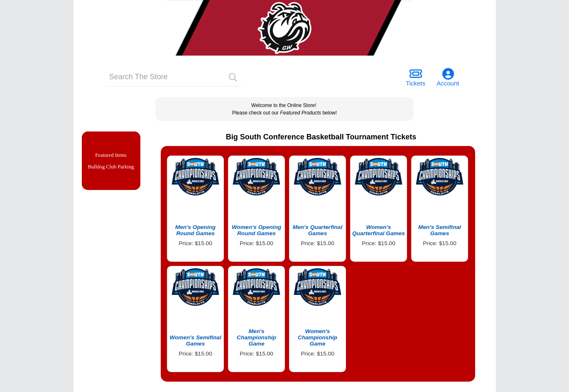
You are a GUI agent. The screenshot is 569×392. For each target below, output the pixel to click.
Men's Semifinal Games (440, 230)
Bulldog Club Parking (111, 168)
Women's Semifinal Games (195, 341)
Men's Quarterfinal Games (318, 230)
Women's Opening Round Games (256, 230)
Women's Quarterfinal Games (379, 230)
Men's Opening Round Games (195, 230)
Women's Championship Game (318, 337)
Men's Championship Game (256, 337)
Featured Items (111, 156)
